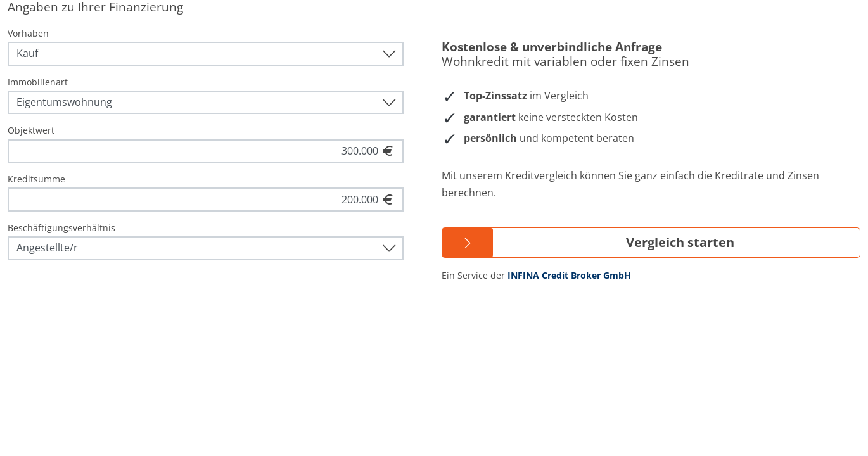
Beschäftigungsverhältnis (61, 228)
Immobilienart (38, 82)
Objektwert (31, 130)
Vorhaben (28, 33)
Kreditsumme (36, 179)
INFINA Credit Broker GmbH (569, 275)
